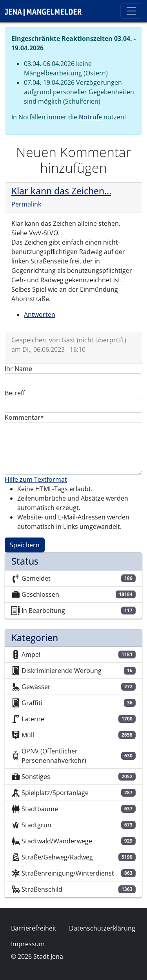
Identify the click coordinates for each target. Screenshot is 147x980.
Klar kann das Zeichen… (61, 191)
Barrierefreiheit (34, 928)
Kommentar (23, 417)
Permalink (26, 204)
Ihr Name (18, 369)
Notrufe (90, 117)
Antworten (40, 314)
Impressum (28, 944)
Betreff (15, 393)
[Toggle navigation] (131, 11)
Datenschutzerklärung (102, 928)
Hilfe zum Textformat (36, 479)
